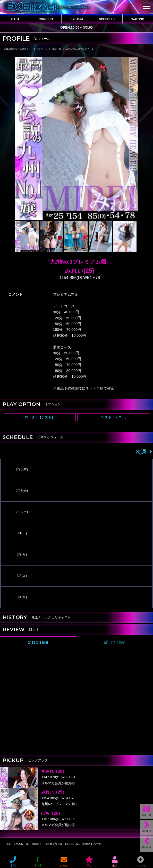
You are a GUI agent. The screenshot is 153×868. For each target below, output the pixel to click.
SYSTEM (76, 19)
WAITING (138, 19)
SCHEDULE (107, 19)
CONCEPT (46, 19)
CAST (15, 19)
